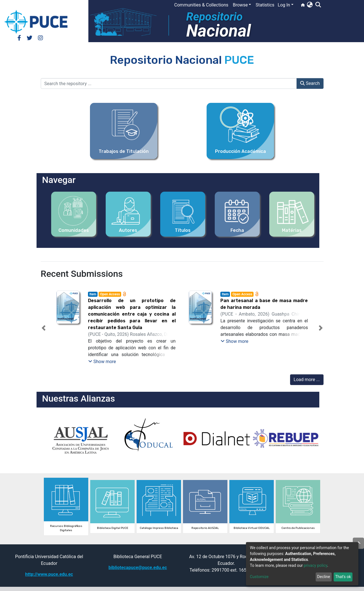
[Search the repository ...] (169, 83)
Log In (284, 5)
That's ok (343, 577)
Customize (259, 577)
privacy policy (315, 565)
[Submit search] (318, 5)
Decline (324, 577)
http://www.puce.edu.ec (49, 574)
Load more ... (307, 380)
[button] (310, 5)
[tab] (172, 360)
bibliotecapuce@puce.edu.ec (138, 568)
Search (310, 83)
